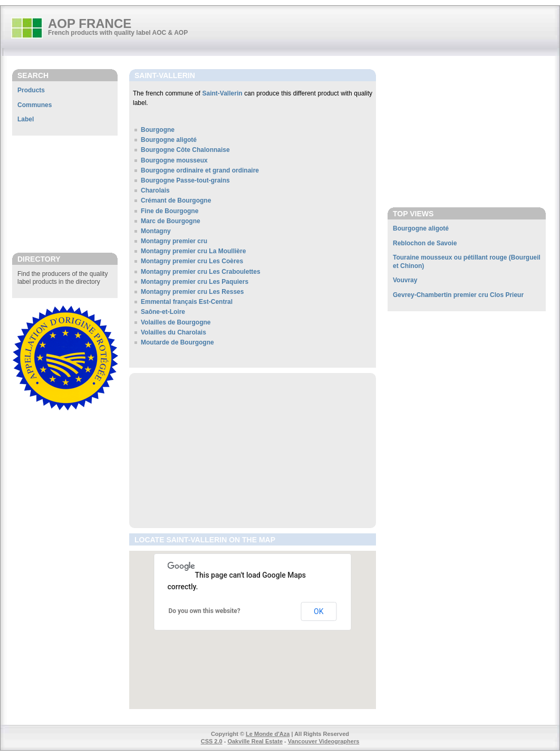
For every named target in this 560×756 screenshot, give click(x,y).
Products (31, 90)
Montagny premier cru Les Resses (192, 292)
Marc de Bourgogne (171, 221)
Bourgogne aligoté (169, 140)
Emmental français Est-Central (187, 302)
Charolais (155, 190)
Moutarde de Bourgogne (177, 342)
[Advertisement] (65, 194)
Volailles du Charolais (173, 332)
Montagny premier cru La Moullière (193, 251)
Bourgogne (158, 130)
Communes (35, 105)
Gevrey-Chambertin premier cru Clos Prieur (458, 295)
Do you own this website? (205, 611)
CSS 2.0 (212, 741)
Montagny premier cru (174, 241)
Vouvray (405, 280)
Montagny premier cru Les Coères (192, 261)
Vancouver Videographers (324, 741)
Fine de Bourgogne (170, 211)
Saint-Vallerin (223, 93)
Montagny (156, 231)
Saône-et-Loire (163, 312)
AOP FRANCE (90, 23)
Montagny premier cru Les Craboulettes (201, 272)
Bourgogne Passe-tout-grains (185, 180)
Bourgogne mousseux (174, 160)
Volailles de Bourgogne (176, 322)
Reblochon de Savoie (425, 243)
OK (318, 611)
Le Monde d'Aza (268, 734)
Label (26, 119)
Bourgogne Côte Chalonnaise (185, 150)
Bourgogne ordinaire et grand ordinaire (200, 170)
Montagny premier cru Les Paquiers (195, 282)
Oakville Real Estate (255, 741)
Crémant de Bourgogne (176, 200)
